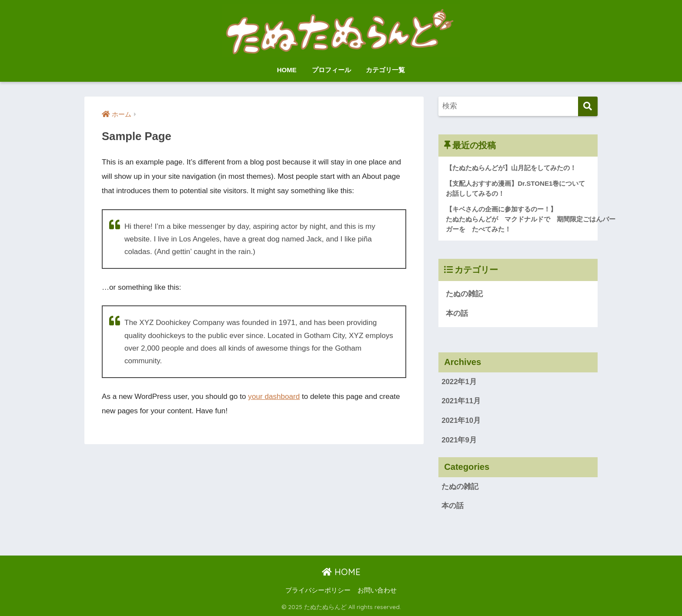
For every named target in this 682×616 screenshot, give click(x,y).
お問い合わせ (377, 590)
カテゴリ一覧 (385, 70)
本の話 (457, 313)
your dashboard (274, 397)
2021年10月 (461, 420)
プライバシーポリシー (318, 590)
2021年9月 (459, 440)
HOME (287, 70)
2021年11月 (461, 401)
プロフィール (331, 70)
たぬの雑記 (464, 294)
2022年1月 (459, 382)
